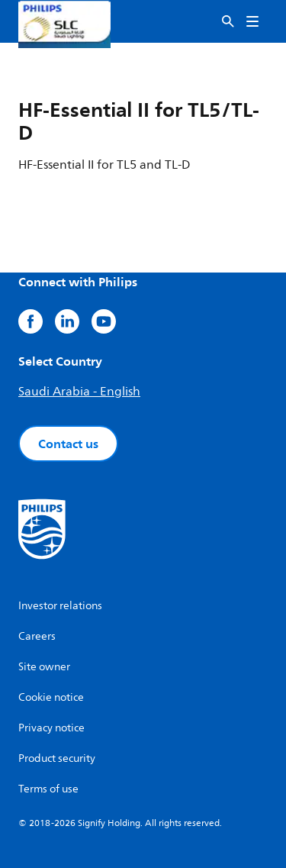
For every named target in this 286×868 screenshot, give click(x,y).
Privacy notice (51, 728)
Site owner (44, 667)
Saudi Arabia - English (79, 392)
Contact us (68, 444)
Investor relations (60, 606)
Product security (57, 758)
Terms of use (48, 789)
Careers (37, 636)
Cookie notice (51, 697)
